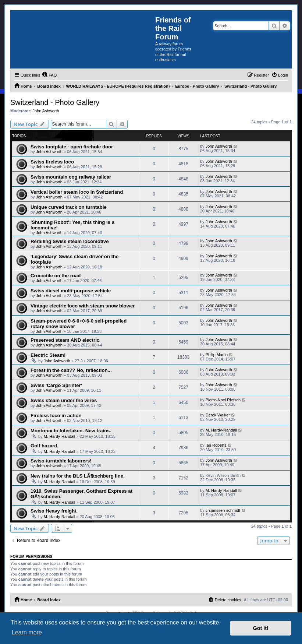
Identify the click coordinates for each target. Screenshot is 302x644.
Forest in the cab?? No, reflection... (71, 370)
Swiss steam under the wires (64, 400)
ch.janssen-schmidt (223, 510)
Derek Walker (218, 415)
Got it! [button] (261, 628)
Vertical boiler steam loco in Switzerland (77, 192)
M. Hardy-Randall (60, 436)
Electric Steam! (48, 355)
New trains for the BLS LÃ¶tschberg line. (78, 476)
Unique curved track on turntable (69, 207)
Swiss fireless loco (52, 162)
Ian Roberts (216, 445)
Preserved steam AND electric (65, 340)
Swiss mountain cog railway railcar (71, 177)
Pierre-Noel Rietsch (223, 400)
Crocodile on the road (56, 276)
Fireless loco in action (56, 416)
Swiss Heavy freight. (54, 511)
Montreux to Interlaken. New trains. (71, 431)
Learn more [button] (27, 632)
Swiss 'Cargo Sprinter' (56, 385)
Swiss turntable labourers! (61, 461)
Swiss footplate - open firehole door (72, 147)
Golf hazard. (45, 446)
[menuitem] (49, 75)
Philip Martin (217, 355)
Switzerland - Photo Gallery (55, 102)
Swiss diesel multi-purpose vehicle (71, 291)
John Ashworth (46, 111)
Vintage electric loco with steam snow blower (83, 306)
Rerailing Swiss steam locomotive (70, 241)
